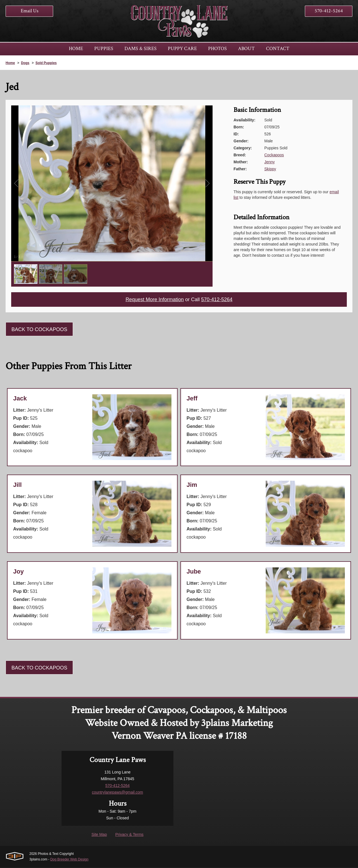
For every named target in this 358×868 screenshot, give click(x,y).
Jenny (269, 162)
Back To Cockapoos (39, 330)
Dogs (25, 63)
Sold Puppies (46, 63)
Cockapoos (274, 155)
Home (10, 63)
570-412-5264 (329, 11)
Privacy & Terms (129, 835)
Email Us (30, 11)
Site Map (99, 835)
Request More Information (152, 300)
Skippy (270, 169)
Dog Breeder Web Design (70, 860)
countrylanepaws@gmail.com (117, 793)
